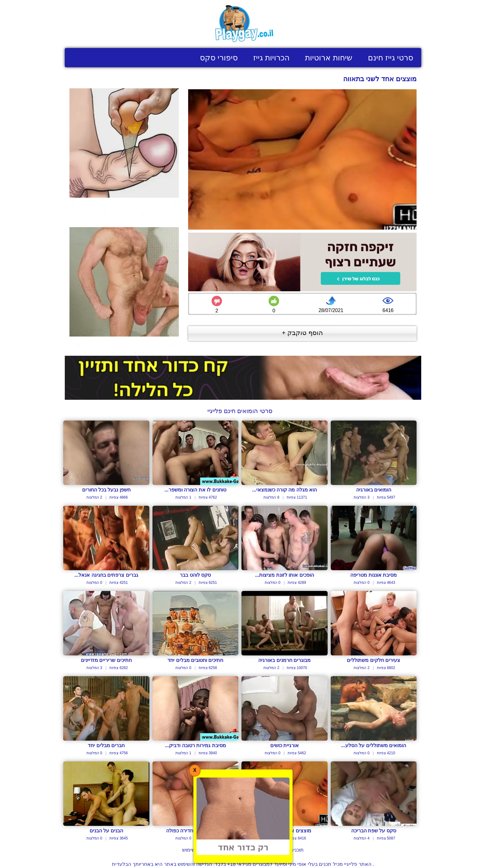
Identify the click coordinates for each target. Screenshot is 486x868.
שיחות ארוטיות (329, 58)
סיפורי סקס (219, 58)
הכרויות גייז (271, 58)
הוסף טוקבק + (302, 333)
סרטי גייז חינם (391, 58)
